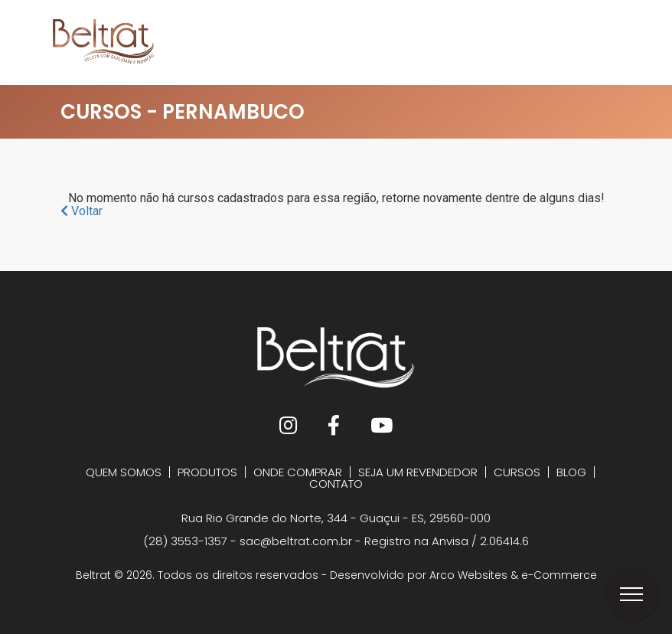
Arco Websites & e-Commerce (513, 575)
